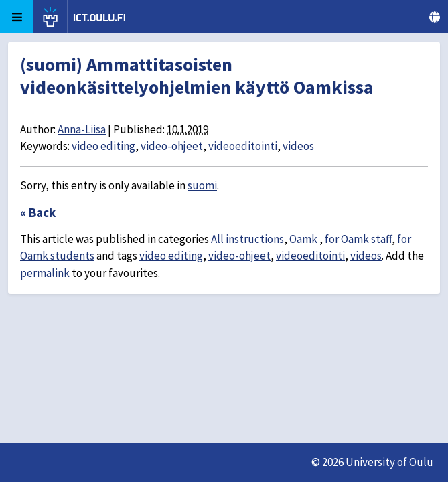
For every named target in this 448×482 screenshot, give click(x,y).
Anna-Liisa (82, 129)
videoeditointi (243, 146)
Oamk (304, 239)
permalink (45, 273)
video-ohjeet (172, 146)
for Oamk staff (358, 239)
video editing (103, 146)
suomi (202, 185)
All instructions (247, 239)
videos (298, 146)
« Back (38, 212)
